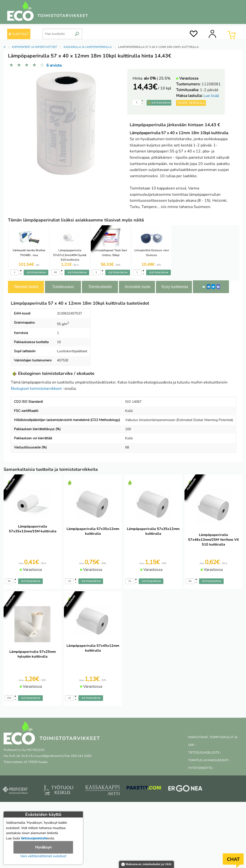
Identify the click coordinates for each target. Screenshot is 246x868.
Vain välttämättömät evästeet (43, 856)
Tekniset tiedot (26, 287)
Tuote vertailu (191, 103)
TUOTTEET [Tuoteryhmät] (19, 34)
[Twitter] (213, 287)
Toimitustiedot (100, 287)
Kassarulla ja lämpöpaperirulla (88, 47)
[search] (77, 32)
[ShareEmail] (204, 287)
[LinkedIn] (209, 287)
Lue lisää (211, 96)
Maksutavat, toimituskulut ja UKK (146, 865)
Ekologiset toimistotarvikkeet (36, 389)
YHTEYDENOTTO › (201, 768)
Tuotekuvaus (63, 287)
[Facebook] (218, 287)
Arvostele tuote (138, 287)
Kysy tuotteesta (175, 287)
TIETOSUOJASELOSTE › (204, 753)
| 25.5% (157, 78)
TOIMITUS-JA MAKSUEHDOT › (209, 760)
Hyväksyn (43, 847)
